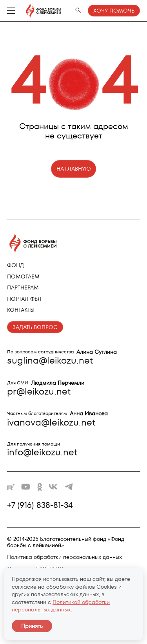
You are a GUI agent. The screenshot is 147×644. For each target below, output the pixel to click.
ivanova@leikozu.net (51, 422)
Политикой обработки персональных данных (61, 606)
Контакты (21, 310)
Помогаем (23, 277)
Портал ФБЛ (24, 299)
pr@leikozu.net (39, 391)
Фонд (15, 265)
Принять (32, 626)
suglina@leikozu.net (50, 360)
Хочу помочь (114, 11)
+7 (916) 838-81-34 (40, 505)
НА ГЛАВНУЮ (74, 169)
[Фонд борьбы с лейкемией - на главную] (40, 11)
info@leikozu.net (42, 452)
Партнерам (23, 287)
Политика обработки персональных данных (64, 557)
